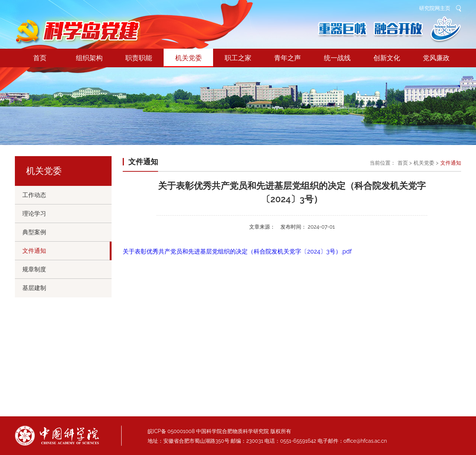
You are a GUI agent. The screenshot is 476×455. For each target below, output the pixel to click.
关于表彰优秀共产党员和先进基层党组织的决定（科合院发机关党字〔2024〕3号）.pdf (237, 251)
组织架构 (89, 58)
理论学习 (34, 214)
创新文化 (387, 58)
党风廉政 (436, 58)
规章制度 (34, 269)
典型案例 (34, 232)
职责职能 (139, 58)
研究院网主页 (435, 8)
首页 (40, 58)
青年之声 (287, 58)
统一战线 (337, 58)
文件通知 (34, 251)
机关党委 (188, 61)
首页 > (405, 163)
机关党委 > (426, 163)
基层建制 (34, 288)
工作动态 (34, 195)
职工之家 (238, 58)
